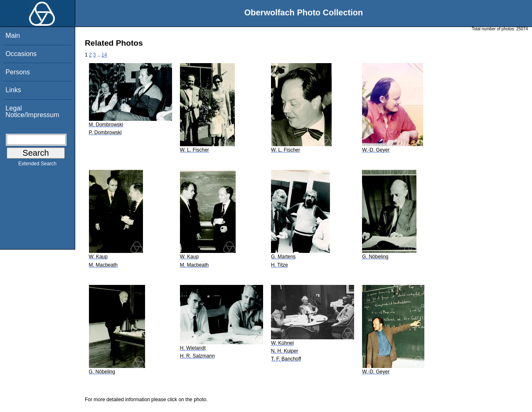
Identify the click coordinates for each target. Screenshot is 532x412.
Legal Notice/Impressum (32, 112)
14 (104, 55)
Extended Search (37, 165)
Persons (18, 72)
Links (13, 90)
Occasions (21, 54)
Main (13, 36)
